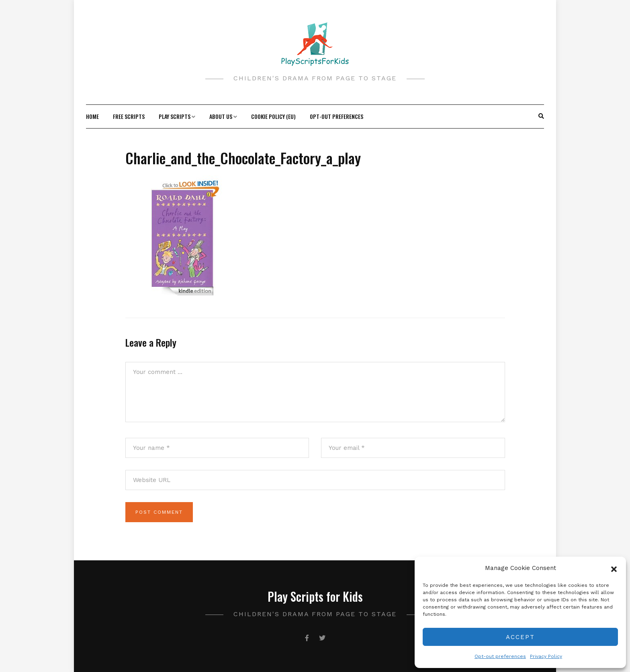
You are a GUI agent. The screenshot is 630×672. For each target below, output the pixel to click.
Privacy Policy (546, 656)
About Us (221, 116)
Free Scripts (129, 116)
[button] (614, 568)
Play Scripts (175, 116)
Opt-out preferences (500, 656)
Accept (520, 637)
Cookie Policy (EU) (273, 116)
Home (92, 116)
